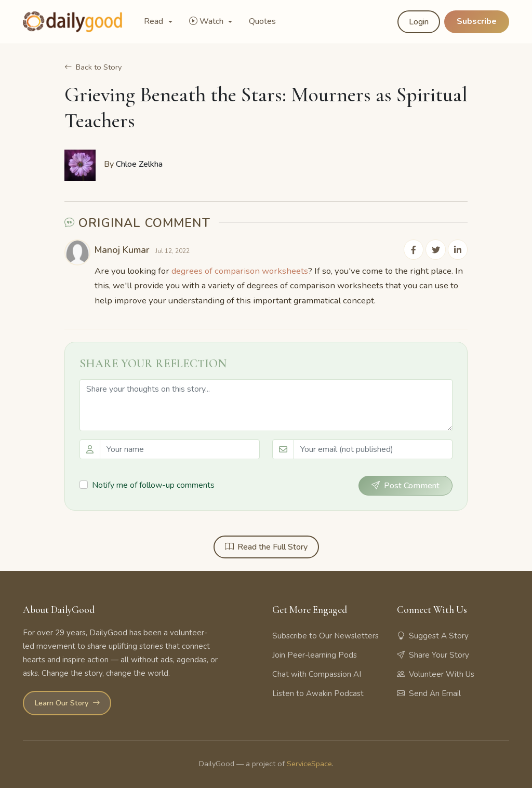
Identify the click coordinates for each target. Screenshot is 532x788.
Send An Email (429, 692)
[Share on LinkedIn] (458, 249)
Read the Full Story (266, 546)
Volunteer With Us (436, 673)
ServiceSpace (309, 763)
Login (419, 22)
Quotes (262, 21)
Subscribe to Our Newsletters (325, 635)
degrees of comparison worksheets (240, 269)
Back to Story (93, 67)
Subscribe (477, 21)
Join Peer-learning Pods (315, 654)
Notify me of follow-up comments (153, 484)
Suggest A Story (433, 635)
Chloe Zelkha (139, 164)
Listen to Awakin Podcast (318, 692)
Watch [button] (207, 21)
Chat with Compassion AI (317, 673)
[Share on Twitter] (437, 249)
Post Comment (405, 485)
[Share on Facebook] (417, 249)
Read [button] (155, 21)
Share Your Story (433, 654)
